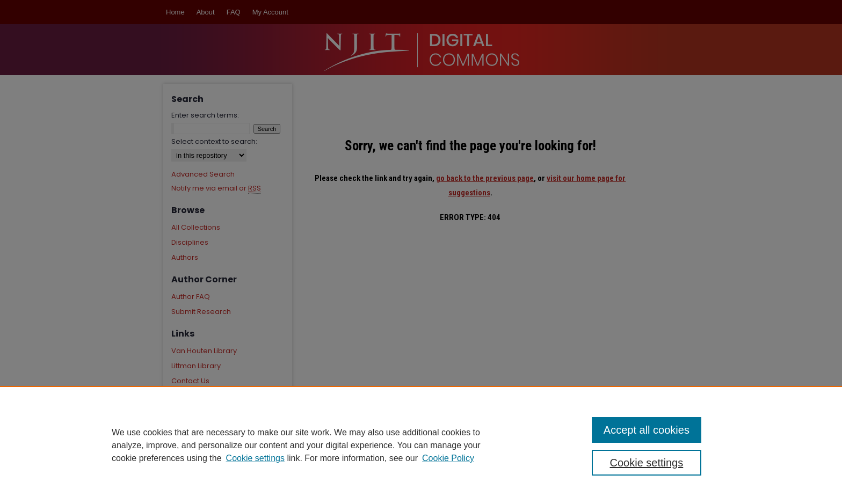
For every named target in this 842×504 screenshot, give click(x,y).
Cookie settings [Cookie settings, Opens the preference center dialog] (647, 463)
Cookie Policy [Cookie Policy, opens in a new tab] (448, 458)
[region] (421, 445)
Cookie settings (255, 458)
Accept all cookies (647, 430)
